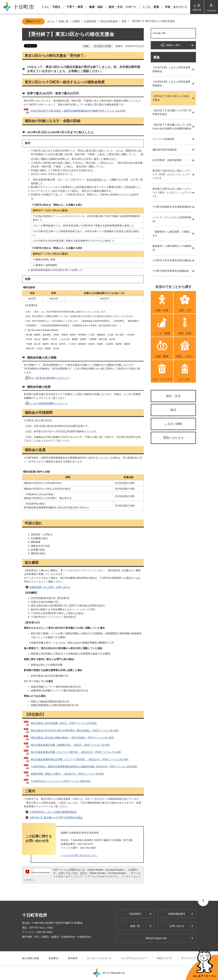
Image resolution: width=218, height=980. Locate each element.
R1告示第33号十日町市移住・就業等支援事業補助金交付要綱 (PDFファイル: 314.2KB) (78, 111)
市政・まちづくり (176, 7)
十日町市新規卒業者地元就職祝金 (171, 271)
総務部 (76, 21)
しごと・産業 (151, 7)
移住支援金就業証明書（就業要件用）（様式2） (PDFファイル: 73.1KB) (70, 745)
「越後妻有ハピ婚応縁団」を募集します (172, 234)
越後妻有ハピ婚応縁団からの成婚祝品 (172, 248)
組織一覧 (64, 21)
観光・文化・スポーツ (123, 7)
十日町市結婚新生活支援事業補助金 (172, 207)
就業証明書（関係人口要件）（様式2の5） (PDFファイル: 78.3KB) (67, 774)
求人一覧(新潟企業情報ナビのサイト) (49, 378)
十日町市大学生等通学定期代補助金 (172, 260)
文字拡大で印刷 (103, 46)
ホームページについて (99, 958)
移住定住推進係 (109, 21)
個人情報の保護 (31, 958)
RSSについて (164, 958)
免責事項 (53, 958)
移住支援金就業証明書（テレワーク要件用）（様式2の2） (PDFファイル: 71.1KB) (76, 752)
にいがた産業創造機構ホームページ (49, 403)
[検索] (170, 33)
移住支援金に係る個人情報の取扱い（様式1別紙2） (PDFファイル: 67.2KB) (72, 738)
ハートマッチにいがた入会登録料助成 (172, 219)
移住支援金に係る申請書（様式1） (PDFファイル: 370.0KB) (64, 723)
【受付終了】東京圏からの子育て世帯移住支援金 (56, 818)
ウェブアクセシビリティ (134, 958)
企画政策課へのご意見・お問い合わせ (50, 587)
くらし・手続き (51, 7)
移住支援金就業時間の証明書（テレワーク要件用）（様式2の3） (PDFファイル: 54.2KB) (80, 759)
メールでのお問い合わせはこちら (79, 855)
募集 (124, 21)
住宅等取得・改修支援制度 (167, 160)
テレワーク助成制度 (163, 139)
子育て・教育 (75, 7)
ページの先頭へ (203, 901)
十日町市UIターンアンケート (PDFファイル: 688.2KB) (61, 781)
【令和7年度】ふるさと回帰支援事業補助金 (171, 69)
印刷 (86, 46)
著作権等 (73, 958)
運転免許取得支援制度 (165, 150)
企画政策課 (90, 21)
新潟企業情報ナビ (96, 180)
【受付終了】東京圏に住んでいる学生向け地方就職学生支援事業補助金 (172, 127)
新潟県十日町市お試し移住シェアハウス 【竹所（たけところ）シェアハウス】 (172, 174)
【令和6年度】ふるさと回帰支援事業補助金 (53, 812)
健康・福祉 (96, 7)
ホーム (51, 21)
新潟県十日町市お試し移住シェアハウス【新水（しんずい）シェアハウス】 (172, 193)
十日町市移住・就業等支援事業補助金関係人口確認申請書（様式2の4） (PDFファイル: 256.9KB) (84, 766)
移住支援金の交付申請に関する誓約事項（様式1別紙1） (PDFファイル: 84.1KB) (75, 730)
